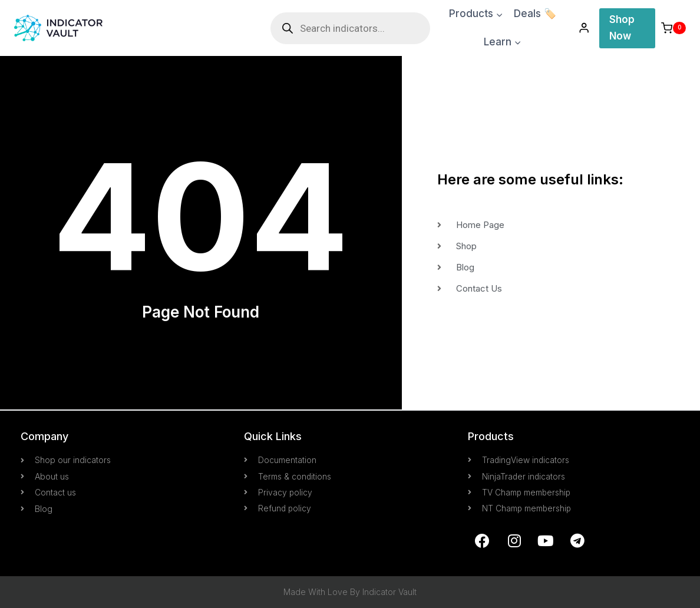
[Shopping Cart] (673, 28)
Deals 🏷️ (535, 14)
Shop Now (622, 27)
